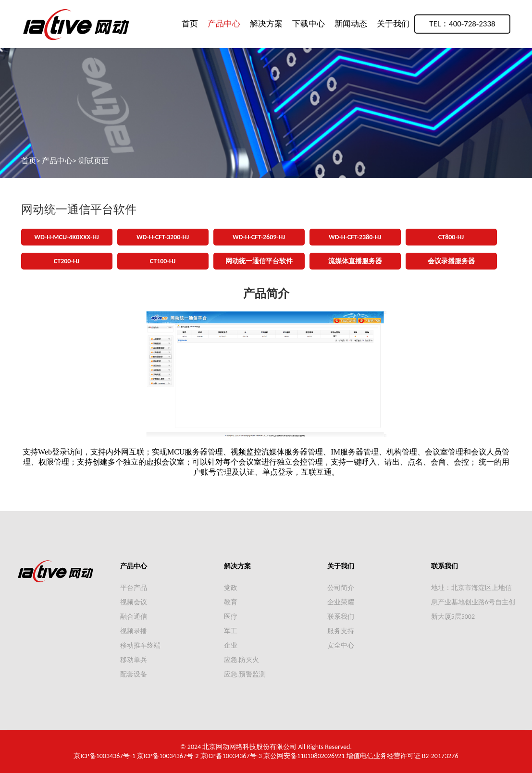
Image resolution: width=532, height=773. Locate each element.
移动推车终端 (140, 645)
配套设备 (134, 674)
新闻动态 (351, 24)
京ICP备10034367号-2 (168, 756)
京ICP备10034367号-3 (231, 756)
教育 (231, 602)
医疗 (231, 617)
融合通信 (134, 617)
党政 (231, 588)
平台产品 (134, 588)
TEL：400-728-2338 (462, 24)
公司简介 (341, 588)
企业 (231, 645)
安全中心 (341, 645)
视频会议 (134, 602)
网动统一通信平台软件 (259, 261)
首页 (190, 24)
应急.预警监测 (245, 674)
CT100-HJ (163, 261)
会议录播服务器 (451, 261)
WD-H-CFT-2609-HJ (259, 237)
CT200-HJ (67, 261)
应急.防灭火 (242, 660)
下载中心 (309, 24)
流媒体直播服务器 (355, 261)
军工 (231, 631)
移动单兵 (134, 660)
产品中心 (224, 24)
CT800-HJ (451, 237)
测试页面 (94, 161)
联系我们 (341, 617)
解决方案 (266, 24)
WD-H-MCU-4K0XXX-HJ (66, 237)
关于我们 (393, 24)
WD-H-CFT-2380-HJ (355, 237)
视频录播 (134, 631)
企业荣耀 (341, 602)
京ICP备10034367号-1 (104, 756)
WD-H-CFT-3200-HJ (163, 237)
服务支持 (341, 631)
